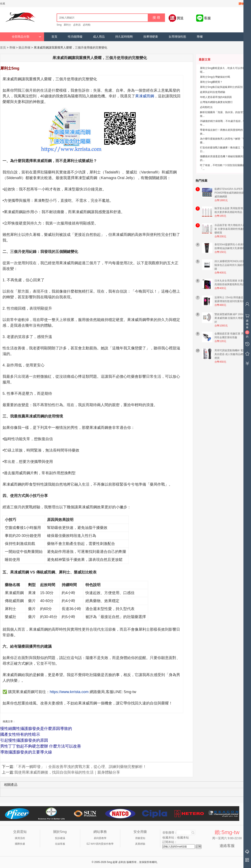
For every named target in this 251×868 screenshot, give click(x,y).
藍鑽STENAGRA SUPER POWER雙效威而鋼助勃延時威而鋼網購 (231, 193)
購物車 (243, 4)
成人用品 (99, 37)
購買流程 (20, 838)
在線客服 (60, 844)
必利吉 (77, 25)
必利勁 (87, 25)
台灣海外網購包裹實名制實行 (216, 102)
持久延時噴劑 (124, 37)
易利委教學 (100, 838)
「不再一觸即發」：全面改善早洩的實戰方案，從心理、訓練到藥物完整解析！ (80, 767)
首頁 (54, 37)
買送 (180, 18)
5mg (59, 25)
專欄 (200, 37)
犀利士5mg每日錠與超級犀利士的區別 (221, 87)
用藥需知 (140, 838)
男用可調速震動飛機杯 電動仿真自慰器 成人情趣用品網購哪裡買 (231, 354)
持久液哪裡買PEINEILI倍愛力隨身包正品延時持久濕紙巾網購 (231, 265)
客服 (207, 18)
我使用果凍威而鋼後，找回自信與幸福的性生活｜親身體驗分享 (67, 772)
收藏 (3, 4)
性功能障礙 (75, 37)
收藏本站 (183, 838)
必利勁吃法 (206, 107)
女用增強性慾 (177, 37)
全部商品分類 (26, 37)
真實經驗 (140, 844)
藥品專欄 (24, 48)
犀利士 (67, 25)
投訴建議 (60, 838)
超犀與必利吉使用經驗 (213, 92)
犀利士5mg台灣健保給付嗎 (215, 77)
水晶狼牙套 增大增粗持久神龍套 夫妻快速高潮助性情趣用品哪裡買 (231, 229)
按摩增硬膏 (151, 37)
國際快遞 (20, 844)
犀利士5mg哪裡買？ (211, 82)
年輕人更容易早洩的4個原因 (216, 97)
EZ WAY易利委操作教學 (100, 844)
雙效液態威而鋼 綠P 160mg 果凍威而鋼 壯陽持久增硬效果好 (231, 318)
